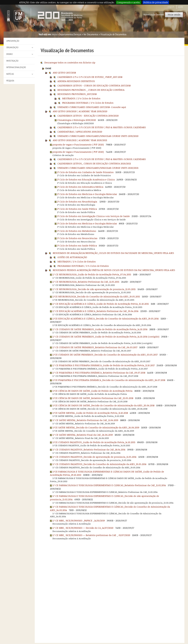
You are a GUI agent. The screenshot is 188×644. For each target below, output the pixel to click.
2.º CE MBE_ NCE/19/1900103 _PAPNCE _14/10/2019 (79, 520)
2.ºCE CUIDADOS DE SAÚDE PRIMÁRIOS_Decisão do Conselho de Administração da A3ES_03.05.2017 (105, 355)
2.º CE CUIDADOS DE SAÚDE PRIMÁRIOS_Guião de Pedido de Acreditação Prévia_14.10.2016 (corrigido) (106, 337)
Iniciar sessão (174, 15)
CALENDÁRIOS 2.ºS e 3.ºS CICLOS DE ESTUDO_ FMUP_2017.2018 (90, 77)
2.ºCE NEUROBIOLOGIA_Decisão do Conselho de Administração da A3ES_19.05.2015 (96, 296)
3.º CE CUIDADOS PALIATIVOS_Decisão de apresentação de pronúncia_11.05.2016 (94, 457)
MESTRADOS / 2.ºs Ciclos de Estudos (81, 98)
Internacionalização (16, 67)
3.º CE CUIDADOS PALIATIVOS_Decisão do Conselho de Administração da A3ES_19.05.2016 (99, 464)
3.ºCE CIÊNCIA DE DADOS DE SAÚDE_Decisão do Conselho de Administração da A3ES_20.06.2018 (103, 405)
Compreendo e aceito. (129, 2)
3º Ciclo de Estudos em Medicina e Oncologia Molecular (87, 223)
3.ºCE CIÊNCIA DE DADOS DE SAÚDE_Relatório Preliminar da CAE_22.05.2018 (93, 398)
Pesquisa (10, 81)
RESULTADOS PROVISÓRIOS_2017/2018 (77, 94)
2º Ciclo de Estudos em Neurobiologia (77, 202)
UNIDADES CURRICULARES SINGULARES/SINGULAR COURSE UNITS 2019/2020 (98, 136)
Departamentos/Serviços (70, 34)
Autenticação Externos (154, 15)
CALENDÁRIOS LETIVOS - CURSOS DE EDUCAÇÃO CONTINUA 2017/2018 (94, 85)
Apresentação (13, 41)
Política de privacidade (156, 2)
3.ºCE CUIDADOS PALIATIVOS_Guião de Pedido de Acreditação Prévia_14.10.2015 (94, 442)
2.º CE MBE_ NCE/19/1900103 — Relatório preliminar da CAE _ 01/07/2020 (91, 535)
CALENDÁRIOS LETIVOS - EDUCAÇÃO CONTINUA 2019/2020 (88, 116)
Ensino (10, 54)
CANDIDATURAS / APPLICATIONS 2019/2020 (80, 132)
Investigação (12, 61)
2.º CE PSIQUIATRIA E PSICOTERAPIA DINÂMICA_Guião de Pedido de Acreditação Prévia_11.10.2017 (104, 365)
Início (54, 34)
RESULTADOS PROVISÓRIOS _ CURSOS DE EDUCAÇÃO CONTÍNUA (91, 90)
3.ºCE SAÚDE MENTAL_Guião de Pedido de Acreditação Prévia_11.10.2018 (90, 413)
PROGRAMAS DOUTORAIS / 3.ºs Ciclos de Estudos (88, 103)
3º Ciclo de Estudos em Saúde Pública (77, 245)
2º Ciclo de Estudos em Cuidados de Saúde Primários (85, 172)
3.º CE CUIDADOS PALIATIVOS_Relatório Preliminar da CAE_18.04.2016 (89, 449)
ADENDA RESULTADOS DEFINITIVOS (76, 81)
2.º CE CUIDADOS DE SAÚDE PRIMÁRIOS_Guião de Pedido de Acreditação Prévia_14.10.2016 (100, 329)
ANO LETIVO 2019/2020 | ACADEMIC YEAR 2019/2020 (80, 111)
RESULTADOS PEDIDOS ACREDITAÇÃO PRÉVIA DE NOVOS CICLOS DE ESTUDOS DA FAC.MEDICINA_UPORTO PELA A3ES (114, 270)
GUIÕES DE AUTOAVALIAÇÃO (72, 257)
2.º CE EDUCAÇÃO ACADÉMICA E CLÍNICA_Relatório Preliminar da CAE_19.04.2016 (95, 311)
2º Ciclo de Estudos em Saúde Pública (77, 209)
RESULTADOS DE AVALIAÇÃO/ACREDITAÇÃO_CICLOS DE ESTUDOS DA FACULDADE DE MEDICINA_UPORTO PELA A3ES (113, 253)
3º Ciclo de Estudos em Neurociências (77, 238)
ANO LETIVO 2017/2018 (64, 73)
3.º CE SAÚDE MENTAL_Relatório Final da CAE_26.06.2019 (83, 435)
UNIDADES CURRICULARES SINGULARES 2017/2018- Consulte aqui (92, 107)
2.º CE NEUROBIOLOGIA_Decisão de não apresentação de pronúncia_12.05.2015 (94, 289)
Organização (12, 47)
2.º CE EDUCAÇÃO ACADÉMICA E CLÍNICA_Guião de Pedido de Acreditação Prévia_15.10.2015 (101, 304)
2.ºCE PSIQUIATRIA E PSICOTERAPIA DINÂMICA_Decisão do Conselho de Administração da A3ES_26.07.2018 (109, 380)
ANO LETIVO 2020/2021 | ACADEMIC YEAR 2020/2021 (80, 140)
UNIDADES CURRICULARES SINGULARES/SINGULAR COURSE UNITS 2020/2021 (98, 168)
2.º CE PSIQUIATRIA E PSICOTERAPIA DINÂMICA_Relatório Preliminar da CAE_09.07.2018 (99, 373)
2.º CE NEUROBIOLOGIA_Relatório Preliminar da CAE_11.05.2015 (86, 282)
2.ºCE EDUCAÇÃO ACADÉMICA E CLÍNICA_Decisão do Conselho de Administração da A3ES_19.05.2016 (106, 319)
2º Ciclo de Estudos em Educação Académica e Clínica (86, 179)
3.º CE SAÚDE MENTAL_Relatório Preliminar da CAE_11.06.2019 (85, 420)
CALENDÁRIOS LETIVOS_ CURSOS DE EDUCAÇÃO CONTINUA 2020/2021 (94, 163)
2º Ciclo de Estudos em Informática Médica (80, 187)
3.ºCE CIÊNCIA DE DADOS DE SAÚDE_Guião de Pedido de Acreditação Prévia (92, 391)
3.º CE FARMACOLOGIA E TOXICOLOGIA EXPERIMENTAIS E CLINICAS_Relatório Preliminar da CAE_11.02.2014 (109, 485)
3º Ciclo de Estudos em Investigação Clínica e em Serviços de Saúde (93, 216)
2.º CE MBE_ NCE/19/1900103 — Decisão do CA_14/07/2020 (83, 528)
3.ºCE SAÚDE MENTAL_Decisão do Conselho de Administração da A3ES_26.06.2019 (96, 427)
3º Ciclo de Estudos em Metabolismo (77, 231)
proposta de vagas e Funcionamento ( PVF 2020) (78, 144)
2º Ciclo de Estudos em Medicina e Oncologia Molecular (87, 194)
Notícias (10, 74)
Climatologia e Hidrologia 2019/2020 (77, 120)
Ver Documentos (91, 34)
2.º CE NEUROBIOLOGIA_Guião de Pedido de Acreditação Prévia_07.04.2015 (92, 274)
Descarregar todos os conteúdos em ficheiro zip (70, 62)
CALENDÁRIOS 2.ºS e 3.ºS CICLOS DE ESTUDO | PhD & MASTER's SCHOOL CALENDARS (102, 127)
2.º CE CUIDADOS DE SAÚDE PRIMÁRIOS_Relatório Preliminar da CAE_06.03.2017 (95, 347)
